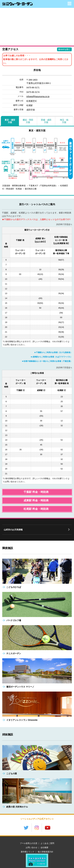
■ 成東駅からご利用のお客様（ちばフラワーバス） (51, 357)
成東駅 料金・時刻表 (36, 500)
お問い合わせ (32, 848)
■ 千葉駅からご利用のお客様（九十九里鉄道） (53, 352)
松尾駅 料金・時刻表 (36, 509)
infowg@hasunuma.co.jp (38, 96)
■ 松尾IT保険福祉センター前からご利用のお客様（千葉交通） (47, 361)
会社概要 (44, 848)
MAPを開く (64, 49)
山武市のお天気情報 (13, 530)
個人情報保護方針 (45, 852)
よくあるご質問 (47, 843)
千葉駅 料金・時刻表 (36, 492)
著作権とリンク (28, 852)
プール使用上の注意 (29, 843)
